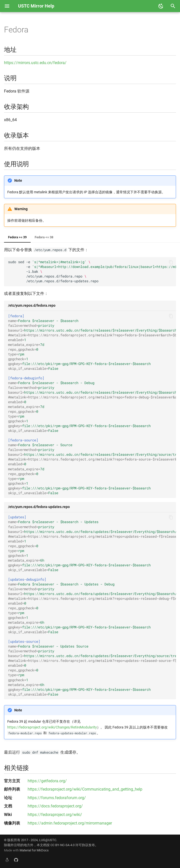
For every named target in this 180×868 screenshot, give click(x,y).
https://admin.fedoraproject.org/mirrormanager (70, 823)
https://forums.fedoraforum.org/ (57, 798)
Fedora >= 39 (17, 237)
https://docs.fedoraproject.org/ (55, 806)
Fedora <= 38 (44, 237)
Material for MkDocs (34, 850)
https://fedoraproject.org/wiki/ (55, 815)
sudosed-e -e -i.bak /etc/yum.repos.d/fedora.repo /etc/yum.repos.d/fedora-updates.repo (92, 271)
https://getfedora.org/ (47, 781)
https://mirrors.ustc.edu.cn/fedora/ (35, 63)
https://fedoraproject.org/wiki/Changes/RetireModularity (52, 727)
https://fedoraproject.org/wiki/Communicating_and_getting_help (85, 789)
